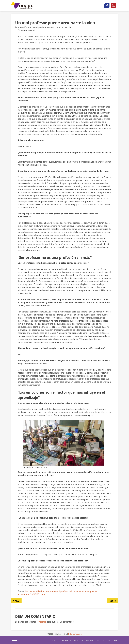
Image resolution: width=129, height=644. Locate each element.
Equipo (98, 640)
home (54, 640)
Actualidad (87, 640)
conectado (41, 622)
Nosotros (75, 640)
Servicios (63, 640)
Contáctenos (110, 640)
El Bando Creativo (75, 634)
